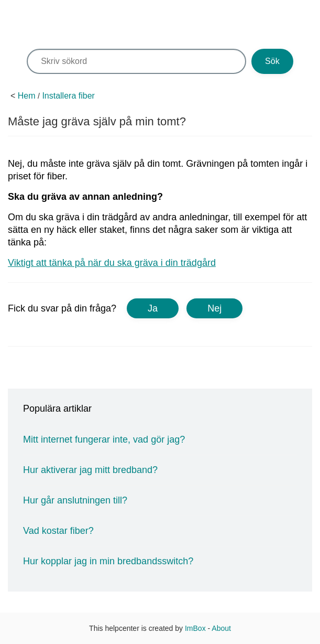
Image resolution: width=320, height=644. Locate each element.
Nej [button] (214, 308)
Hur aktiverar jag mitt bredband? (90, 470)
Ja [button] (153, 308)
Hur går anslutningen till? (75, 500)
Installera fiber (68, 96)
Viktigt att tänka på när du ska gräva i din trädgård (112, 263)
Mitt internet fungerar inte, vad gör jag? (104, 439)
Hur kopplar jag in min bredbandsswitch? (108, 561)
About (221, 628)
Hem (27, 96)
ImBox (195, 628)
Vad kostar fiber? (58, 531)
